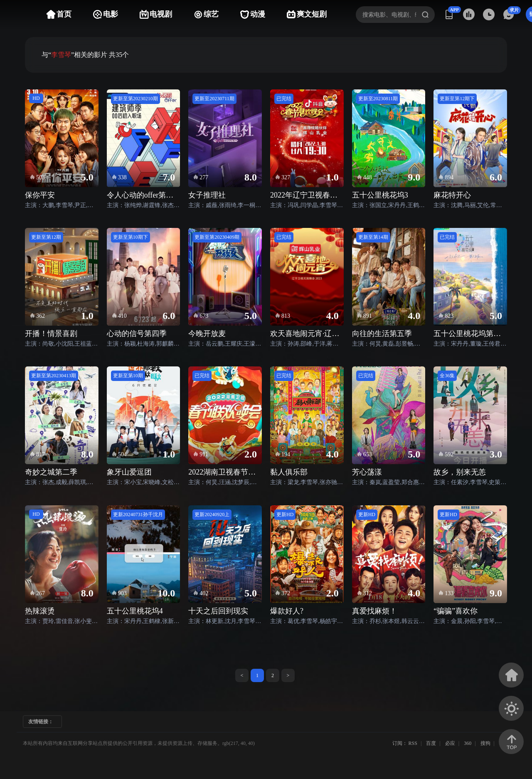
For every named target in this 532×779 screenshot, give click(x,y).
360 (468, 743)
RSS (413, 743)
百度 (431, 743)
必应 (450, 743)
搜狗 (485, 743)
